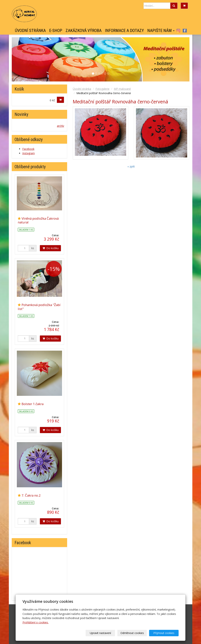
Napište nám (161, 31)
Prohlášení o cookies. (36, 622)
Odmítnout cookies (133, 633)
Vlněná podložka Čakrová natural (38, 220)
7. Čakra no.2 (31, 495)
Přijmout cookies (164, 633)
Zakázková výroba (84, 31)
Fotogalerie (102, 89)
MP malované (122, 89)
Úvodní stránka (30, 31)
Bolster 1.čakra (33, 404)
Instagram (178, 31)
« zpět (131, 166)
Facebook (185, 31)
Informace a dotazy (124, 31)
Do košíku (50, 248)
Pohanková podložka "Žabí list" (39, 307)
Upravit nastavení (102, 633)
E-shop (56, 31)
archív (61, 126)
